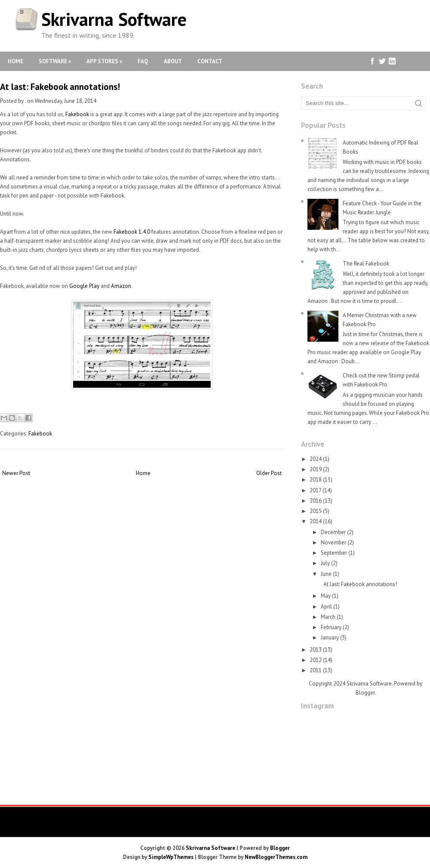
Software (55, 61)
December (333, 532)
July (325, 563)
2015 (316, 511)
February (331, 627)
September (334, 553)
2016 (316, 501)
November (333, 542)
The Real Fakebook (366, 264)
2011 (316, 670)
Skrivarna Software (114, 19)
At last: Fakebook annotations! (60, 87)
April (326, 607)
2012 (316, 660)
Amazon (121, 286)
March (328, 617)
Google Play (84, 286)
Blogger (365, 693)
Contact (210, 61)
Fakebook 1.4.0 (132, 232)
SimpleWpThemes (171, 857)
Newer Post (16, 473)
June (326, 574)
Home (15, 61)
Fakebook (77, 114)
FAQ (143, 61)
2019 (316, 469)
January (330, 638)
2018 (316, 480)
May (326, 596)
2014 (316, 521)
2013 (316, 650)
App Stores (104, 61)
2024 (316, 459)
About (173, 61)
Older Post (269, 473)
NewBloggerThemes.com (276, 857)
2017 (315, 490)
